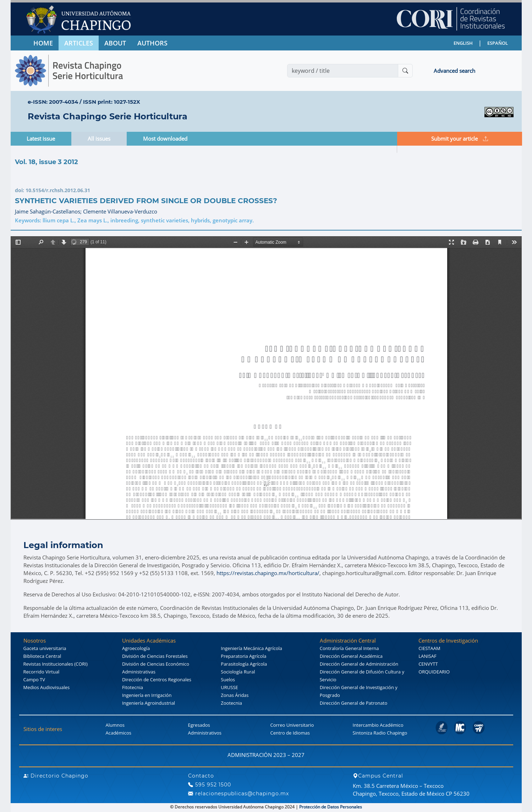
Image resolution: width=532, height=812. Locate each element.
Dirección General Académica (351, 656)
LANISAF (427, 656)
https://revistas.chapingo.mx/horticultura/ (268, 573)
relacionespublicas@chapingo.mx (238, 794)
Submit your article (460, 139)
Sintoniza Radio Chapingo (380, 733)
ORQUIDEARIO (434, 672)
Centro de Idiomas (290, 733)
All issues (99, 139)
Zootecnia (231, 703)
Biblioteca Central (42, 656)
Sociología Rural (238, 672)
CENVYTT (428, 664)
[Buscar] (405, 71)
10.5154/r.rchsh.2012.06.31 (58, 190)
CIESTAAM (429, 648)
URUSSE (229, 687)
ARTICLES (79, 43)
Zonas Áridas (235, 695)
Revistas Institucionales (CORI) (56, 664)
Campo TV (34, 680)
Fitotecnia (133, 687)
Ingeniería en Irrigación (147, 695)
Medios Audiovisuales (47, 687)
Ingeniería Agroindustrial (149, 703)
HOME (43, 43)
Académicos (119, 733)
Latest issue (41, 139)
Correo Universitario (292, 725)
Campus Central (378, 776)
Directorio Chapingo (56, 776)
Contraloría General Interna (349, 648)
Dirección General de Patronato (354, 703)
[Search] (343, 71)
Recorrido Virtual (42, 672)
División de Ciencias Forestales (155, 656)
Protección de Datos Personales (331, 807)
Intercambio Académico (378, 725)
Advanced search (454, 71)
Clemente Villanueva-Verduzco (120, 211)
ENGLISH (463, 43)
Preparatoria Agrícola (243, 656)
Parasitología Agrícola (244, 664)
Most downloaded (165, 139)
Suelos (228, 680)
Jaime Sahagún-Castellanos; (49, 211)
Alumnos (115, 725)
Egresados (199, 725)
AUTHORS (152, 43)
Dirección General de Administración (359, 664)
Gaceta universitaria (45, 648)
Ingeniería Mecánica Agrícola (251, 648)
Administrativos (205, 733)
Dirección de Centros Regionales (157, 680)
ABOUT (115, 43)
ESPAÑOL (498, 43)
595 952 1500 (210, 785)
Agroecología (136, 648)
